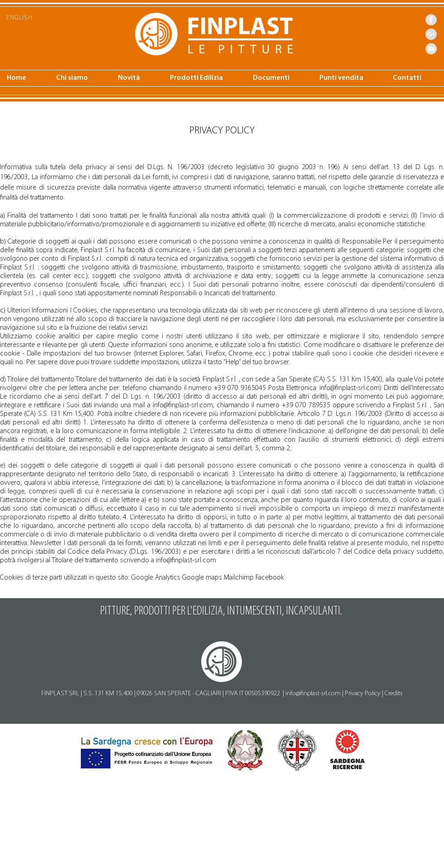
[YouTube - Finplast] (431, 49)
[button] (137, 78)
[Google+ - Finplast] (431, 34)
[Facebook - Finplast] (431, 20)
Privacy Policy (363, 694)
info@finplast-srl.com (350, 388)
